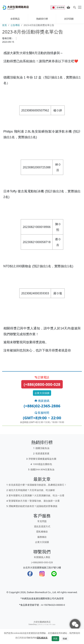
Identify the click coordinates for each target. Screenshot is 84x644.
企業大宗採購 (42, 393)
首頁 (4, 25)
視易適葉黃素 (42, 453)
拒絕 (65, 639)
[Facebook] (30, 574)
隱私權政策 (42, 638)
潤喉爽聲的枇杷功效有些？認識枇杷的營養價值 (33, 506)
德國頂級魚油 (42, 448)
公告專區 (15, 25)
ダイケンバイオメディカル (47, 624)
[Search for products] (75, 7)
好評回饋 (69, 19)
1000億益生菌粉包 (42, 464)
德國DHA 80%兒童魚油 (42, 469)
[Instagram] (42, 574)
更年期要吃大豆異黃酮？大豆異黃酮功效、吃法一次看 (36, 495)
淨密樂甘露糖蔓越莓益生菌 (42, 459)
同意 (55, 639)
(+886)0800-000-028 (42, 384)
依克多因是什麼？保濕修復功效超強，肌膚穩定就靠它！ (38, 485)
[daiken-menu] (79, 7)
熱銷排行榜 (42, 19)
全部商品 (15, 19)
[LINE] (54, 574)
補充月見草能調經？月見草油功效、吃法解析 (32, 490)
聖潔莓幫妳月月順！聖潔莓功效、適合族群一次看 (34, 501)
